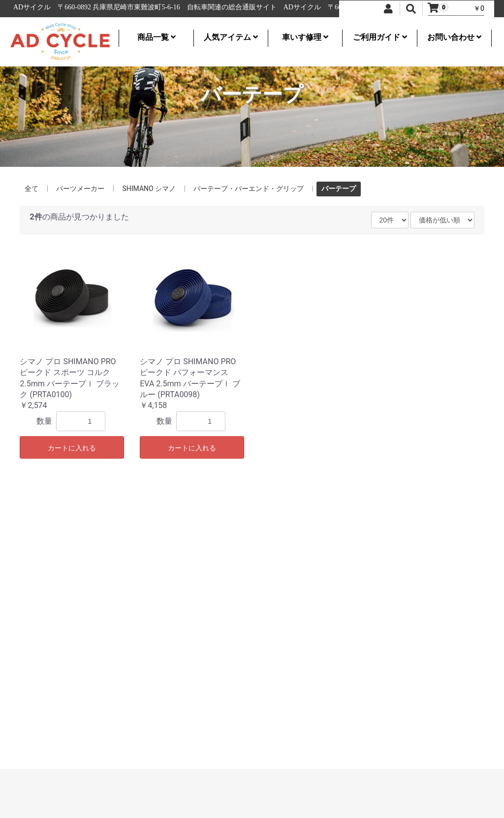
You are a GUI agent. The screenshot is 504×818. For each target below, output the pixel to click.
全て (31, 189)
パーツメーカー (80, 189)
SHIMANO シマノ (149, 189)
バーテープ (339, 189)
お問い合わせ (454, 37)
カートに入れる (72, 448)
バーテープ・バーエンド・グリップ (249, 189)
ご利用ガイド (380, 37)
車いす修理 (305, 37)
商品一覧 (157, 37)
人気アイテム (231, 37)
